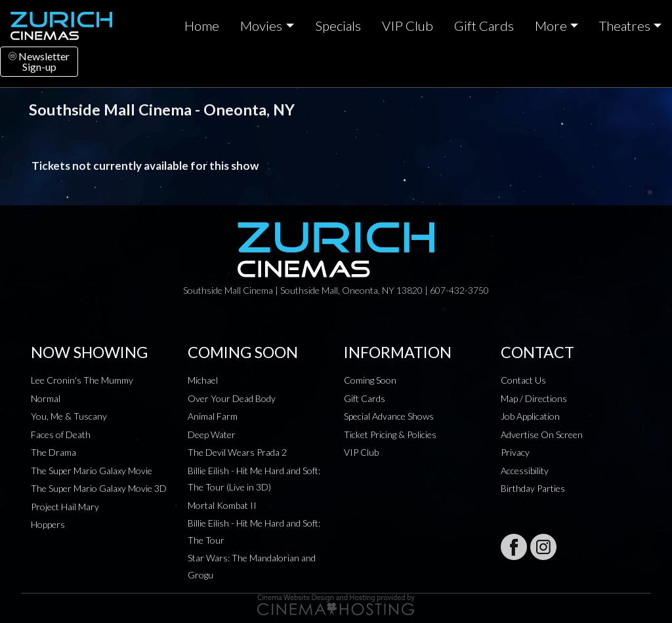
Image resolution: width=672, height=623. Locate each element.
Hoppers (48, 524)
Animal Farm (213, 416)
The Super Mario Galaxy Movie (92, 471)
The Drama (53, 452)
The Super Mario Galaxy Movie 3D (99, 488)
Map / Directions (534, 398)
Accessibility (525, 471)
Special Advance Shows (389, 416)
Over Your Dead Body (232, 398)
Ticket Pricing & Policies (390, 434)
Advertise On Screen (542, 434)
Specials (338, 26)
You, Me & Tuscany (69, 416)
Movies (261, 26)
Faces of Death (61, 434)
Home (202, 26)
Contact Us (523, 380)
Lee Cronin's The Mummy (82, 380)
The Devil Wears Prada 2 (237, 452)
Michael (203, 380)
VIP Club (408, 26)
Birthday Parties (533, 488)
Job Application (530, 416)
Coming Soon (370, 380)
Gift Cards (484, 26)
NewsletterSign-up (39, 61)
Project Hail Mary (65, 507)
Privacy (515, 452)
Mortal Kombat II (222, 505)
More (551, 26)
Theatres (625, 26)
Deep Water (212, 434)
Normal (46, 398)
